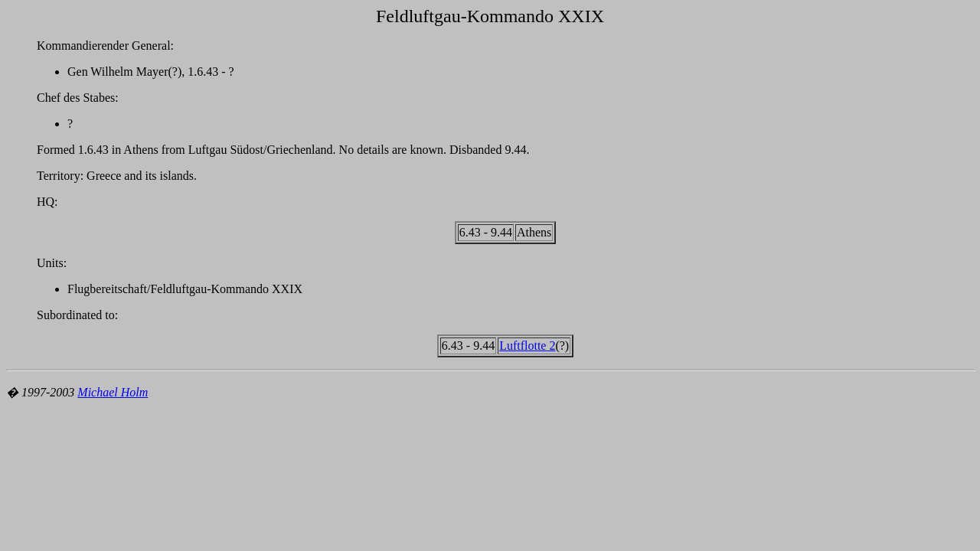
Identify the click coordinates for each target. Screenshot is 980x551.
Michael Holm (113, 392)
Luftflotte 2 (527, 346)
